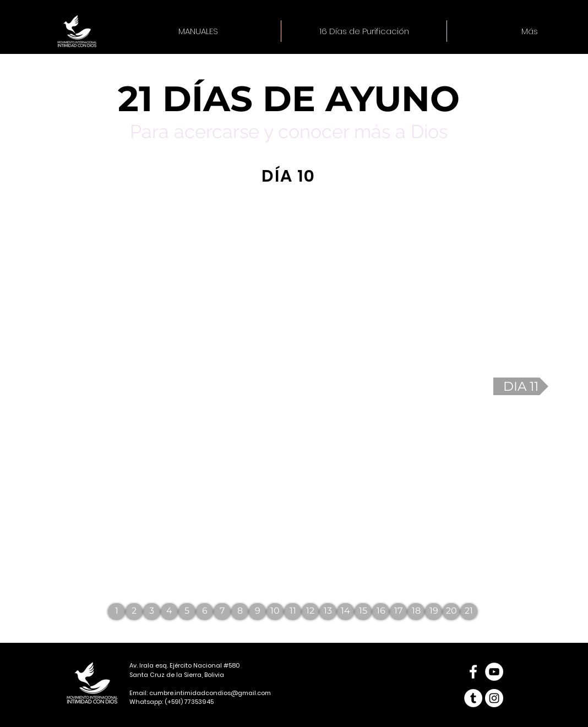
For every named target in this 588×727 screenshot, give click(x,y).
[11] (293, 611)
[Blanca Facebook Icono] (473, 672)
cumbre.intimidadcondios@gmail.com (210, 693)
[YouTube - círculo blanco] (494, 672)
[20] (451, 611)
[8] (240, 611)
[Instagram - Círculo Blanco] (494, 698)
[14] (345, 611)
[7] (222, 611)
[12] (310, 611)
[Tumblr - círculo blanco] (473, 698)
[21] (469, 611)
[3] (152, 611)
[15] (363, 611)
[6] (205, 611)
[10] (275, 611)
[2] (134, 611)
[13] (328, 611)
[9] (257, 611)
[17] (398, 611)
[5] (187, 611)
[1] (116, 611)
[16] (381, 611)
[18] (416, 611)
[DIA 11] (521, 386)
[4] (169, 611)
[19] (434, 611)
